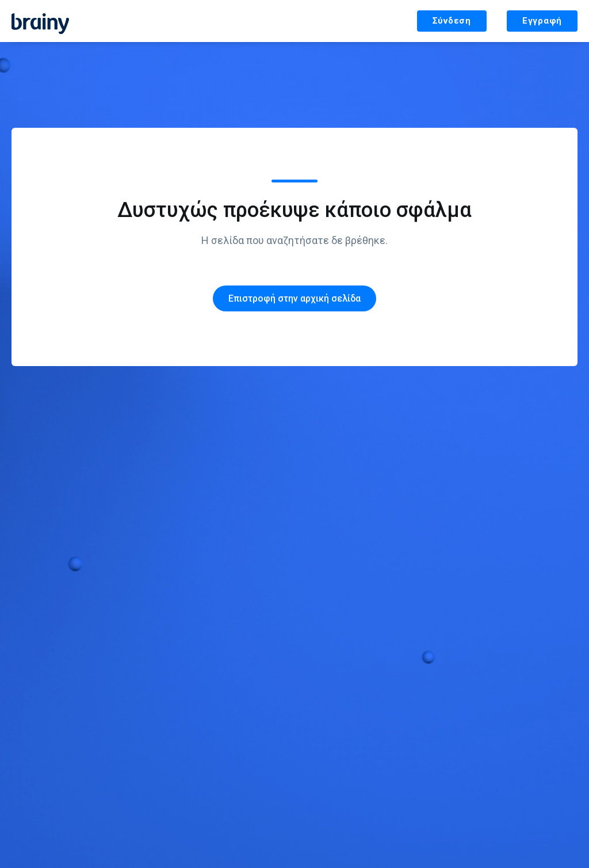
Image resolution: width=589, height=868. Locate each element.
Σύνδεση (452, 21)
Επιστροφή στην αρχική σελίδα (294, 298)
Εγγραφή (542, 21)
